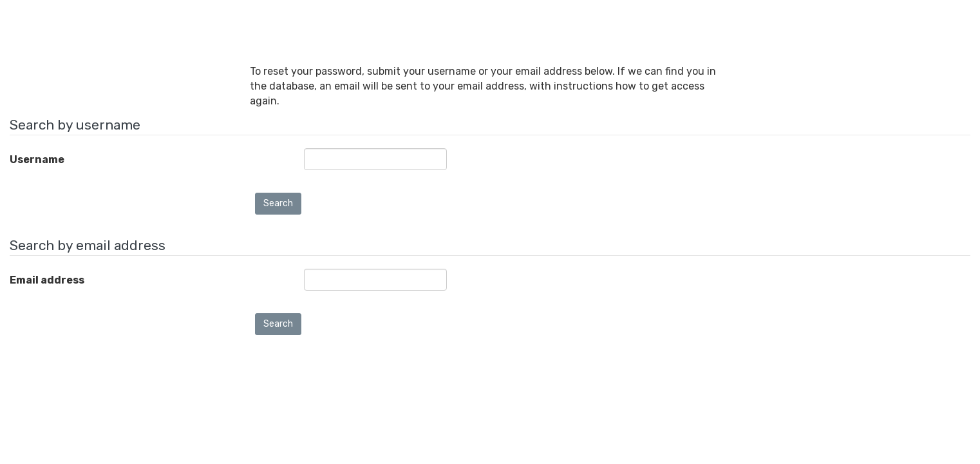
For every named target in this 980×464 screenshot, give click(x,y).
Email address (47, 280)
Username (37, 159)
